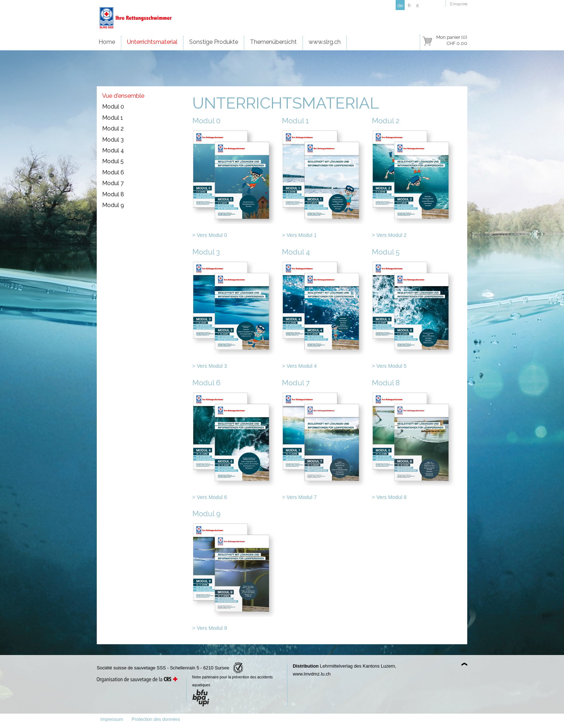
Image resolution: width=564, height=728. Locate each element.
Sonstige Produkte (214, 42)
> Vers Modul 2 (389, 235)
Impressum (112, 719)
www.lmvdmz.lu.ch (312, 674)
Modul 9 (113, 205)
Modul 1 (113, 118)
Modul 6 (113, 172)
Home (107, 42)
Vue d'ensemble (123, 96)
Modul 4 (113, 150)
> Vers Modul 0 (210, 235)
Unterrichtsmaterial (152, 42)
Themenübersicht (273, 42)
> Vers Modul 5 (389, 366)
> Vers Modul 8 (389, 497)
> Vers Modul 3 (210, 366)
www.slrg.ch (325, 42)
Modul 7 (113, 183)
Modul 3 (113, 140)
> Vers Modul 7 (299, 497)
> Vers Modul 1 (299, 235)
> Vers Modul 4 (299, 366)
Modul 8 (113, 194)
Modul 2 (113, 129)
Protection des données (156, 719)
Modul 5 (113, 161)
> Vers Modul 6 (210, 497)
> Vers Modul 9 (210, 628)
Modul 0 (113, 107)
